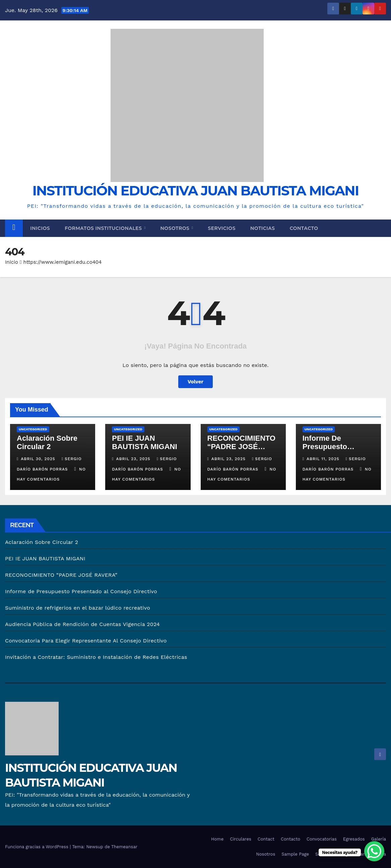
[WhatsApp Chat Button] (374, 851)
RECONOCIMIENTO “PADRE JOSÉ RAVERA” (242, 447)
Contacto (304, 228)
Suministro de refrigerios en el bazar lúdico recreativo (78, 608)
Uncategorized (33, 429)
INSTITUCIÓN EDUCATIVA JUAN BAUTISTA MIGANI (196, 191)
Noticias (263, 228)
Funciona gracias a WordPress (37, 847)
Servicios (222, 228)
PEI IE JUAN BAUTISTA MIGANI (144, 442)
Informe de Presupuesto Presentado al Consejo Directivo (81, 591)
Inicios (40, 228)
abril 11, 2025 (324, 459)
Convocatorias (322, 839)
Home (217, 839)
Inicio (12, 262)
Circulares (241, 839)
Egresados (354, 839)
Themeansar (124, 847)
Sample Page (295, 854)
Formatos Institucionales (104, 228)
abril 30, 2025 (39, 459)
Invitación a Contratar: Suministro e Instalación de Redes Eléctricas (96, 657)
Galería (379, 839)
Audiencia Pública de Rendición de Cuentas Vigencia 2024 (82, 624)
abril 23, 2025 (134, 459)
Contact (266, 839)
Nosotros (176, 228)
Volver (195, 382)
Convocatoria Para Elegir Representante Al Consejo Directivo (86, 641)
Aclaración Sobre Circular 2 (47, 442)
